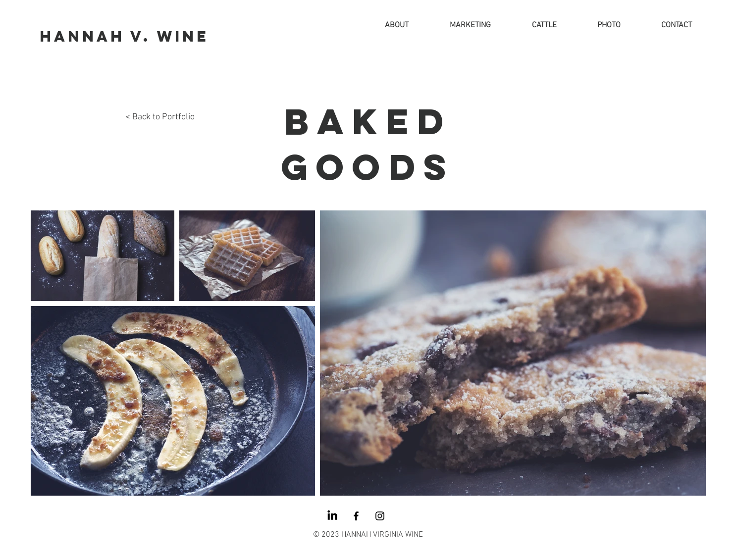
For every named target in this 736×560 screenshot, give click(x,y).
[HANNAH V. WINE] (124, 37)
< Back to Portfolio (160, 117)
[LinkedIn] (332, 516)
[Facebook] (356, 516)
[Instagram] (380, 516)
